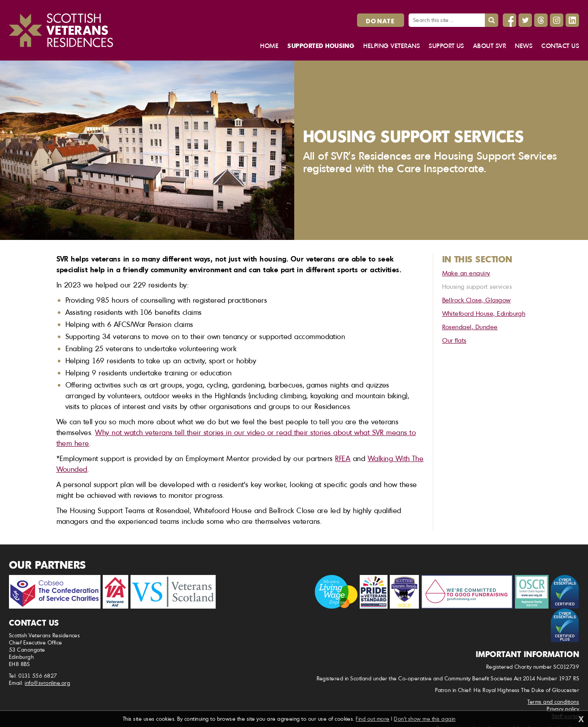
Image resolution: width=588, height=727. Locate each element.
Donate (381, 21)
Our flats (454, 340)
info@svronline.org (47, 683)
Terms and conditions (553, 702)
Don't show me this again (425, 719)
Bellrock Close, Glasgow (477, 300)
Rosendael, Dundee (470, 327)
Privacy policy (563, 709)
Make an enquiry (466, 273)
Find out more (372, 719)
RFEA (343, 458)
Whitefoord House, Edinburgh (484, 313)
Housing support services (477, 286)
